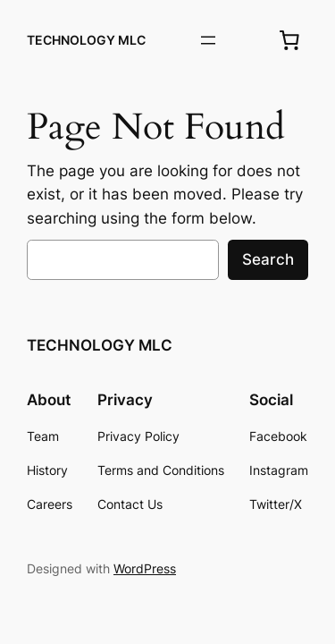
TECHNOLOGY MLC (86, 40)
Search (268, 259)
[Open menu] (208, 40)
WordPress (145, 568)
